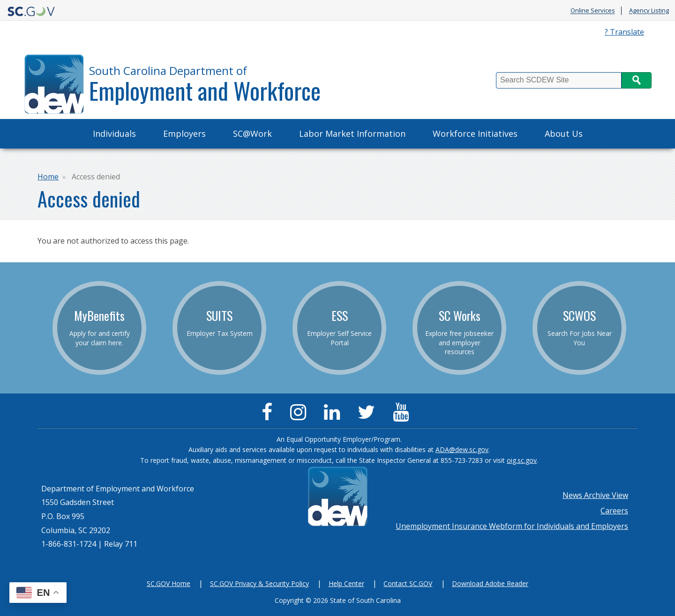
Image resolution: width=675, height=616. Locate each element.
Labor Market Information (352, 134)
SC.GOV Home (169, 583)
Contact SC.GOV (408, 583)
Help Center (346, 583)
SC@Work (252, 134)
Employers (184, 134)
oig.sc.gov (522, 460)
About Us (564, 134)
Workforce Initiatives (475, 134)
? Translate (624, 32)
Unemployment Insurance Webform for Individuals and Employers (512, 526)
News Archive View (595, 495)
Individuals (114, 134)
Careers (614, 511)
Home (48, 177)
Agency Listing (649, 11)
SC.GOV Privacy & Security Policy (259, 583)
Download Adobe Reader (490, 583)
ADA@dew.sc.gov (462, 449)
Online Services (593, 11)
